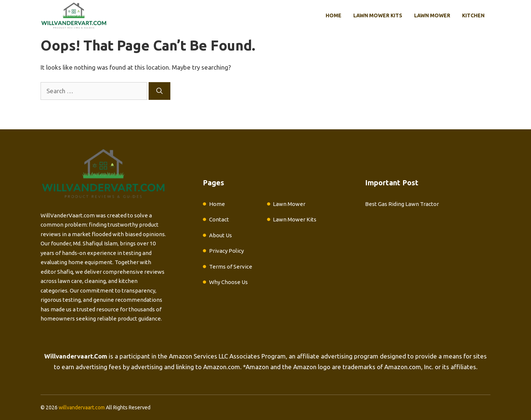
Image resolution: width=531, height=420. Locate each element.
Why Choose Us (228, 282)
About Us (221, 235)
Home (334, 15)
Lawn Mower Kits (378, 15)
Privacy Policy (226, 251)
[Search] (159, 91)
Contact (219, 219)
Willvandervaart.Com (76, 356)
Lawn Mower (432, 15)
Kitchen (473, 15)
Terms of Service (231, 267)
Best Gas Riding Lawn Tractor (402, 204)
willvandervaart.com (82, 407)
